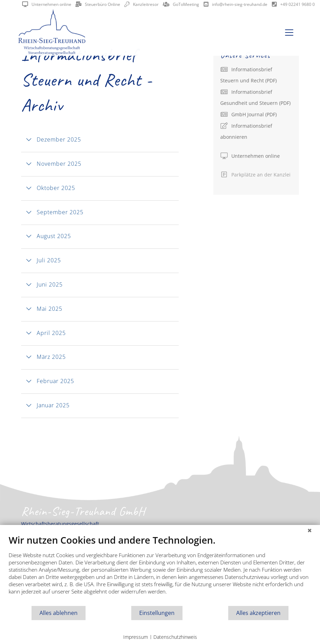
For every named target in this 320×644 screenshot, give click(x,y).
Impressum (136, 637)
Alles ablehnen (59, 613)
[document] (160, 570)
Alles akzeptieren (258, 613)
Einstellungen (157, 613)
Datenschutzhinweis (175, 637)
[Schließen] (310, 530)
